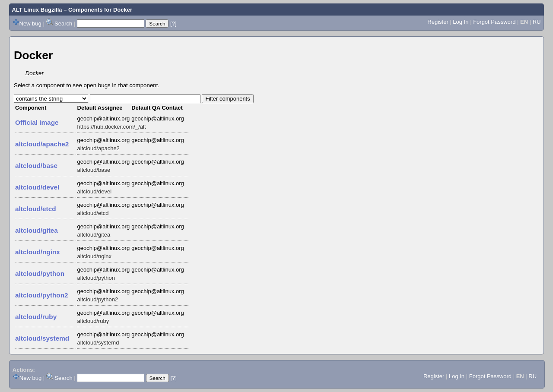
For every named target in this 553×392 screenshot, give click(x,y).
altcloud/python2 (42, 295)
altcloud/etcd (36, 209)
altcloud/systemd (42, 338)
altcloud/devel (37, 187)
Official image (37, 122)
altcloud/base (36, 166)
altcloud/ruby (36, 317)
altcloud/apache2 (42, 144)
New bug (30, 24)
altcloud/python (40, 273)
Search (63, 24)
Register (438, 22)
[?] (173, 24)
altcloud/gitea (37, 230)
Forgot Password (494, 22)
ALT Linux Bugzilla (37, 10)
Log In (461, 22)
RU (537, 22)
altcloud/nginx (38, 252)
